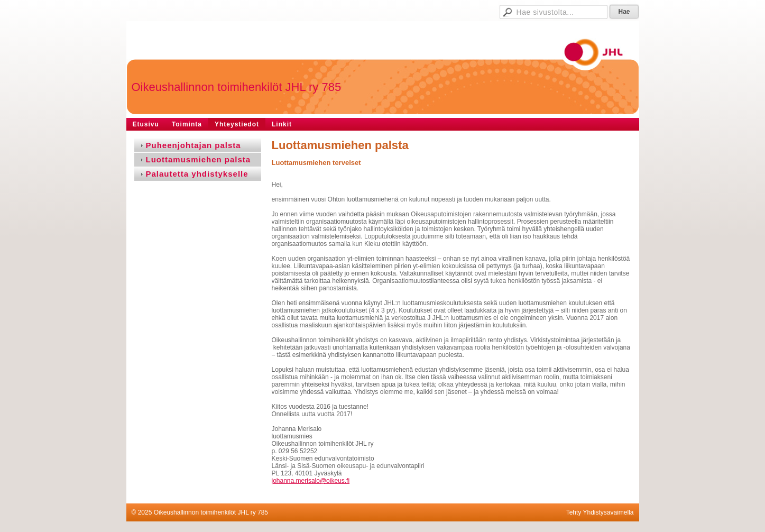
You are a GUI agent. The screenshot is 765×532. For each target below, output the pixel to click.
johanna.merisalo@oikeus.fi (311, 481)
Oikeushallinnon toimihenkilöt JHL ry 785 (237, 87)
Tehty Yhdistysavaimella (600, 512)
